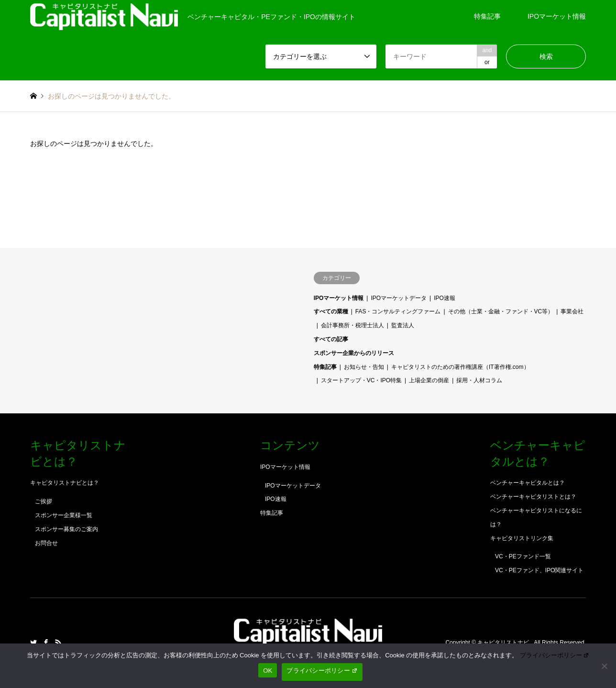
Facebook (46, 643)
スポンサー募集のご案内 (66, 529)
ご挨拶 (44, 501)
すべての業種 (331, 311)
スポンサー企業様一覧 (64, 515)
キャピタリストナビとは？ (65, 483)
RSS (58, 643)
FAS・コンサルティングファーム (398, 311)
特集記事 (487, 16)
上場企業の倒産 (429, 380)
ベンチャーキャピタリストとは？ (533, 497)
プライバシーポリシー (555, 655)
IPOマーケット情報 (557, 16)
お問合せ (46, 543)
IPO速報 (445, 298)
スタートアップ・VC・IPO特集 (361, 380)
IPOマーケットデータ (399, 298)
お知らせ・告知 (364, 367)
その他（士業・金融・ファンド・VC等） (501, 311)
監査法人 (403, 325)
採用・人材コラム (479, 380)
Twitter (33, 643)
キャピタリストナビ (504, 643)
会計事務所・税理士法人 (352, 325)
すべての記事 (331, 339)
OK (268, 671)
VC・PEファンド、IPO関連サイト (539, 570)
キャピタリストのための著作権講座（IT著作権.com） (460, 367)
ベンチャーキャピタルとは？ (528, 483)
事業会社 (572, 311)
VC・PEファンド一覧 (523, 556)
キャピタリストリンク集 (522, 538)
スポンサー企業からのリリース (354, 353)
